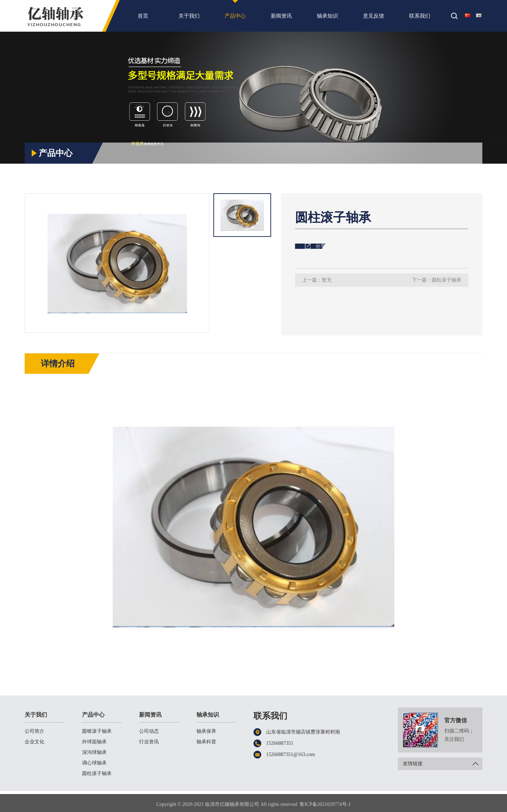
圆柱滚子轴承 (465, 137)
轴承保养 (206, 731)
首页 (143, 19)
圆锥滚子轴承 (97, 731)
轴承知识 (327, 19)
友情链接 (443, 764)
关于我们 (189, 19)
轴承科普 (206, 742)
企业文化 (35, 742)
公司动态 (149, 731)
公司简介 (35, 731)
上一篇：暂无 (317, 280)
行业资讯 (149, 742)
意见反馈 (374, 19)
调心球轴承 (94, 763)
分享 (320, 246)
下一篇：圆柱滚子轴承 (437, 280)
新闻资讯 (281, 19)
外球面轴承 (94, 742)
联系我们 (420, 19)
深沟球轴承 (94, 752)
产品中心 (235, 19)
